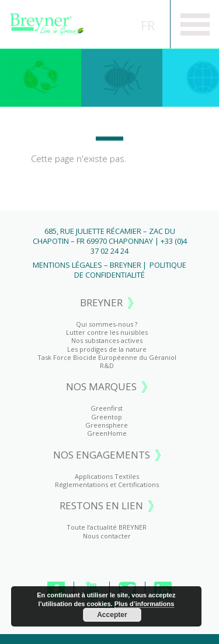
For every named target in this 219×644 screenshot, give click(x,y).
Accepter (112, 615)
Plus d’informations (145, 604)
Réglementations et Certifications (107, 484)
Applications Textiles (107, 476)
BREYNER (101, 303)
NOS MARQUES (101, 387)
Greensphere (107, 425)
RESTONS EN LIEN (101, 506)
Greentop (122, 78)
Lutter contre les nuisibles (107, 332)
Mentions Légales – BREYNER (87, 265)
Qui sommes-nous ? (107, 324)
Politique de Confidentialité (130, 270)
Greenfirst (41, 78)
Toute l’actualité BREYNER (107, 527)
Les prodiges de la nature (107, 349)
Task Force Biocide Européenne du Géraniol (107, 357)
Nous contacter (107, 536)
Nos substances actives (107, 340)
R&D (107, 365)
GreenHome (107, 433)
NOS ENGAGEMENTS (102, 455)
